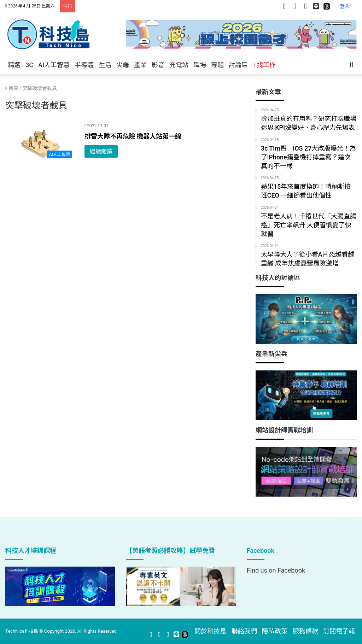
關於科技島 (210, 631)
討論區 (238, 65)
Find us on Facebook (276, 570)
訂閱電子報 (339, 631)
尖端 (123, 65)
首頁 (12, 88)
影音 (158, 65)
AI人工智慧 (54, 65)
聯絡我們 (244, 631)
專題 (217, 65)
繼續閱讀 (101, 151)
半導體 (84, 65)
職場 (200, 65)
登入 (345, 6)
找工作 (264, 65)
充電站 (179, 65)
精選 (14, 65)
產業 (140, 65)
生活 (105, 65)
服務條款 (305, 631)
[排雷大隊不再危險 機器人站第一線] (40, 142)
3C (29, 65)
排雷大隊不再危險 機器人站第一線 (133, 136)
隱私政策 (275, 631)
